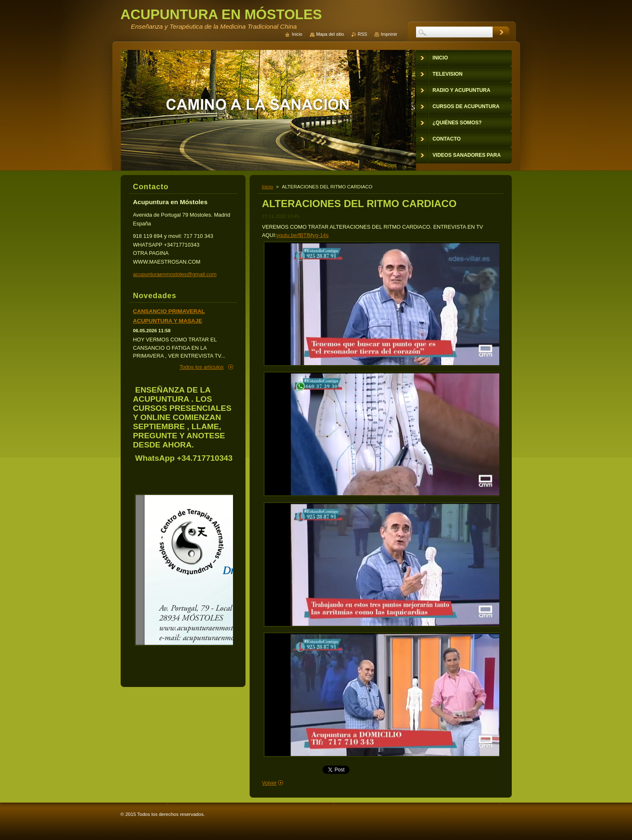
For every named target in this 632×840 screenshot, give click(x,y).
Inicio (268, 187)
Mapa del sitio (330, 34)
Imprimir (389, 34)
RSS (362, 34)
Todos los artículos (202, 367)
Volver (270, 783)
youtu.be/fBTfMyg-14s (302, 235)
